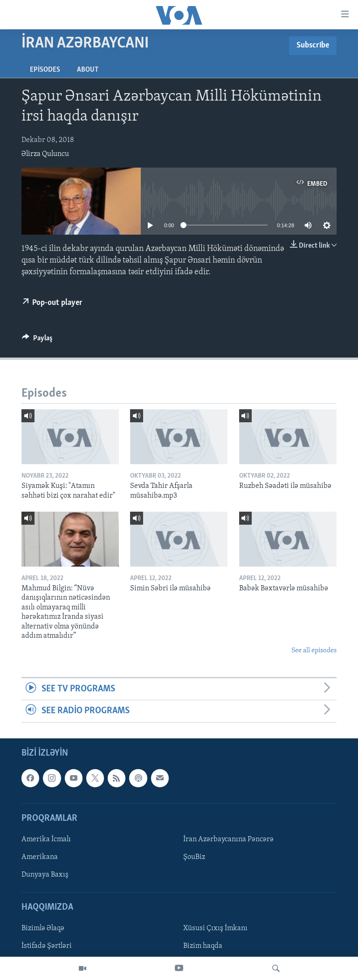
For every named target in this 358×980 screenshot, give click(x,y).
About (88, 70)
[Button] (37, 340)
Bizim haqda (203, 946)
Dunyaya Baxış (45, 875)
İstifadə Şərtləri (47, 946)
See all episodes (314, 651)
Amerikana (40, 857)
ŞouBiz (194, 857)
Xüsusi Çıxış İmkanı (215, 928)
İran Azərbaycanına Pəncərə (228, 839)
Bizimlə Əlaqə (43, 928)
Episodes (45, 70)
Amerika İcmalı (46, 839)
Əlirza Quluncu (45, 154)
